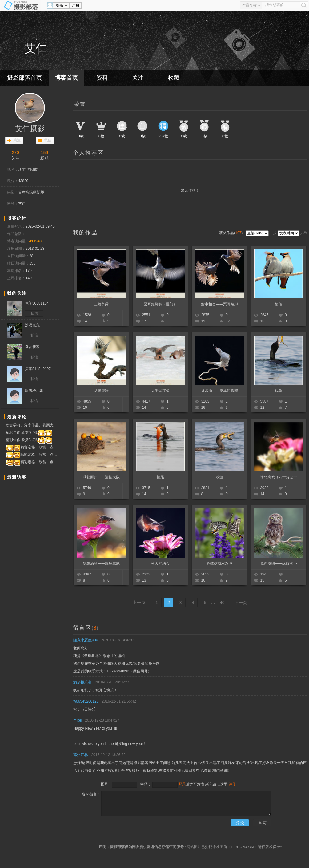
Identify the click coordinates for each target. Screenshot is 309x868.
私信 (48, 140)
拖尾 (160, 477)
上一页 (139, 603)
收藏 (174, 78)
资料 (102, 78)
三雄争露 (101, 304)
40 (222, 603)
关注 (138, 78)
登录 (60, 6)
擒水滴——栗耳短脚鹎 (219, 391)
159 (44, 153)
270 (16, 153)
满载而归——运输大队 (101, 477)
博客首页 (66, 78)
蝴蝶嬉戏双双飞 (219, 563)
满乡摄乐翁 (82, 682)
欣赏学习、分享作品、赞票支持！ (32, 425)
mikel (78, 720)
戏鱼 (279, 391)
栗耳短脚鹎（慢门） (160, 304)
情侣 (279, 304)
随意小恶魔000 (86, 640)
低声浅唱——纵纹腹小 (279, 563)
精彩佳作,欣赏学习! (29, 433)
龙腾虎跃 (101, 391)
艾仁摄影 (30, 129)
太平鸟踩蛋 (160, 391)
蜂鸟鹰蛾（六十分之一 (279, 477)
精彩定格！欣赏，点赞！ (32, 447)
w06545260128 (86, 701)
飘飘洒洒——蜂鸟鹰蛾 (101, 563)
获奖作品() (231, 233)
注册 (76, 6)
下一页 (241, 603)
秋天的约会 (160, 563)
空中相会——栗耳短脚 (219, 304)
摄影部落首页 (25, 78)
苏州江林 (81, 755)
